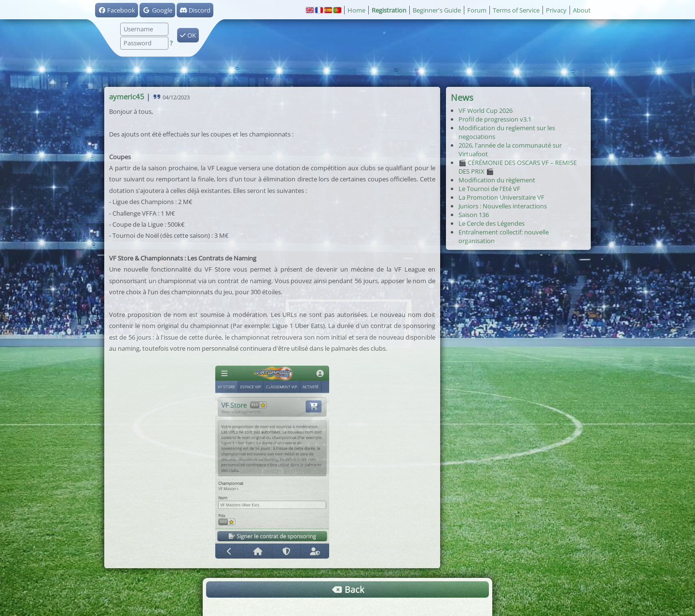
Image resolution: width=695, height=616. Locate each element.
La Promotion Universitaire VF (501, 197)
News (462, 97)
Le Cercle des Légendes (492, 223)
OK (188, 35)
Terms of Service (516, 10)
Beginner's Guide (437, 10)
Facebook (117, 10)
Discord (195, 10)
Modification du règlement (497, 180)
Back (347, 589)
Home (356, 10)
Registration (389, 10)
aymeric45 (127, 96)
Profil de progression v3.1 (495, 119)
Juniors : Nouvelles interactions (503, 206)
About (582, 10)
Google (157, 10)
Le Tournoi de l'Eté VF (489, 189)
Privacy (556, 10)
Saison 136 (474, 215)
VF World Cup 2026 (486, 110)
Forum (477, 10)
